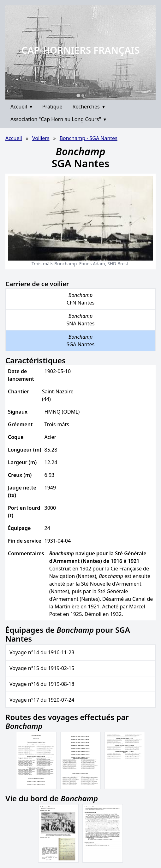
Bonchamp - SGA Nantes (89, 138)
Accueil (21, 107)
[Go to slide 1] (78, 95)
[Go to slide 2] (83, 95)
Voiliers (41, 138)
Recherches (89, 107)
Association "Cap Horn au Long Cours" (58, 119)
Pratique (52, 107)
